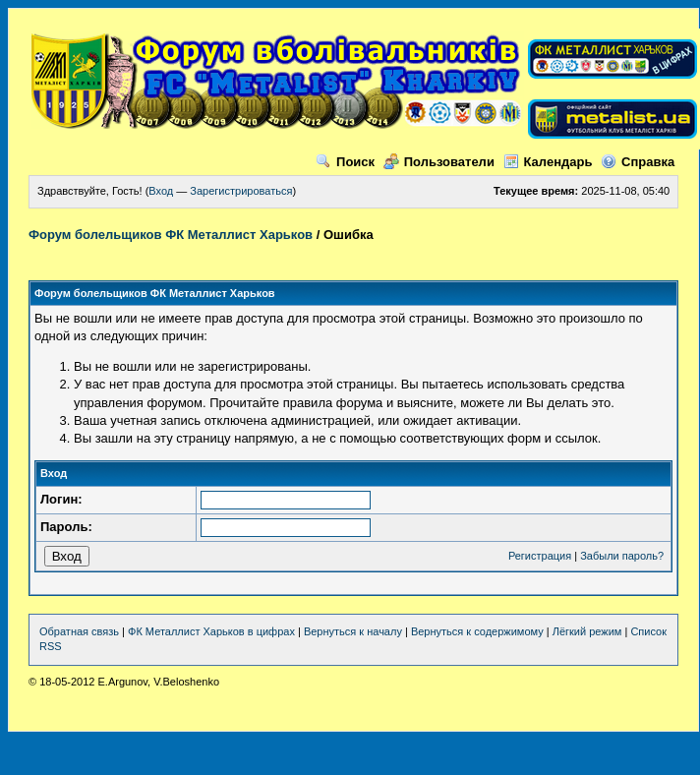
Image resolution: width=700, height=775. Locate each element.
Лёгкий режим (587, 631)
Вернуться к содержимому (477, 631)
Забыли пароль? (622, 556)
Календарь (548, 162)
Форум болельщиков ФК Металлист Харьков (171, 235)
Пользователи (439, 162)
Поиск (345, 162)
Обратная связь (79, 631)
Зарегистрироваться (241, 191)
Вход (161, 191)
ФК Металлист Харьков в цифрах (211, 631)
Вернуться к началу (353, 631)
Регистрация (540, 556)
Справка (638, 162)
